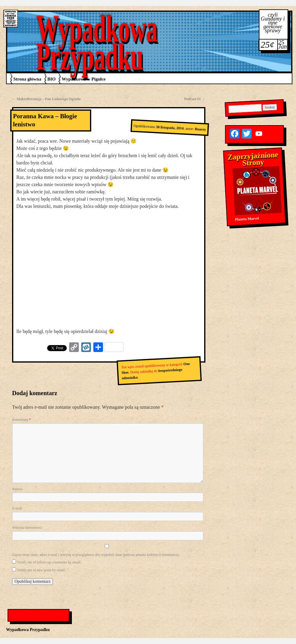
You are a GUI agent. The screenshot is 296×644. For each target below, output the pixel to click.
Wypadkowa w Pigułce (84, 79)
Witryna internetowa (27, 528)
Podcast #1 (195, 99)
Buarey (200, 129)
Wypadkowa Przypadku (97, 42)
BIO (52, 79)
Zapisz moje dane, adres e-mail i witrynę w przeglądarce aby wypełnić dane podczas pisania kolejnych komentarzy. (96, 555)
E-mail (17, 508)
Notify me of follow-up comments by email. (49, 562)
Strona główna (27, 79)
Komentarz (21, 420)
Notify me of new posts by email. (41, 570)
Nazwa (17, 489)
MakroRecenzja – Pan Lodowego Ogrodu (46, 99)
